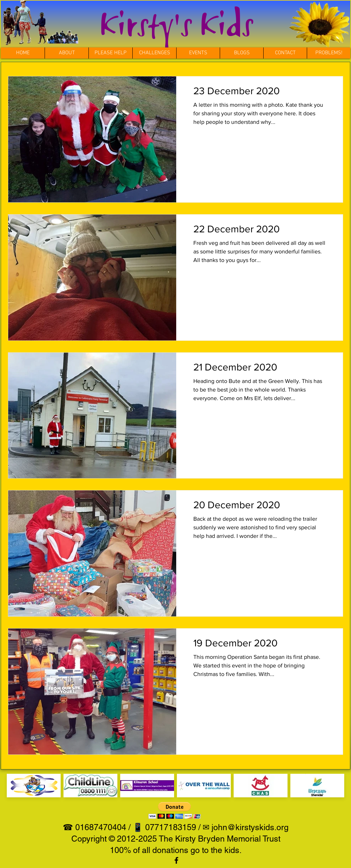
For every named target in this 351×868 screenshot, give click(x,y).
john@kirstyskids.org (250, 827)
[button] (154, 53)
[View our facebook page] (176, 860)
